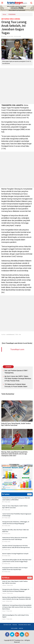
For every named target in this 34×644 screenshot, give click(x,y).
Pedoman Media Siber (25, 625)
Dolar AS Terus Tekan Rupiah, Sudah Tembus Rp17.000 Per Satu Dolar (16, 424)
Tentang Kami (7, 625)
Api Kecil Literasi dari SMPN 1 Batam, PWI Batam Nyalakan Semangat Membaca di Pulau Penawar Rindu (18, 379)
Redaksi (15, 625)
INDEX (30, 494)
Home (4, 14)
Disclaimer (14, 628)
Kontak (21, 628)
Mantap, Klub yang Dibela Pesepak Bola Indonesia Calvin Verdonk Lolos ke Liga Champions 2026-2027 (14, 454)
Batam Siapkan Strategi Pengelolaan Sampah (15, 554)
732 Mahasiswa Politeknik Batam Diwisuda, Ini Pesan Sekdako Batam (16, 385)
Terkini (6, 494)
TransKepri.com (17, 349)
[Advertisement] (17, 86)
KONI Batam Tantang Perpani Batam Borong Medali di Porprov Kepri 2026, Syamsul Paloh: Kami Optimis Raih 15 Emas (17, 607)
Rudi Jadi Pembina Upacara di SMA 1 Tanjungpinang (16, 372)
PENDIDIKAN (12, 14)
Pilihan (6, 578)
